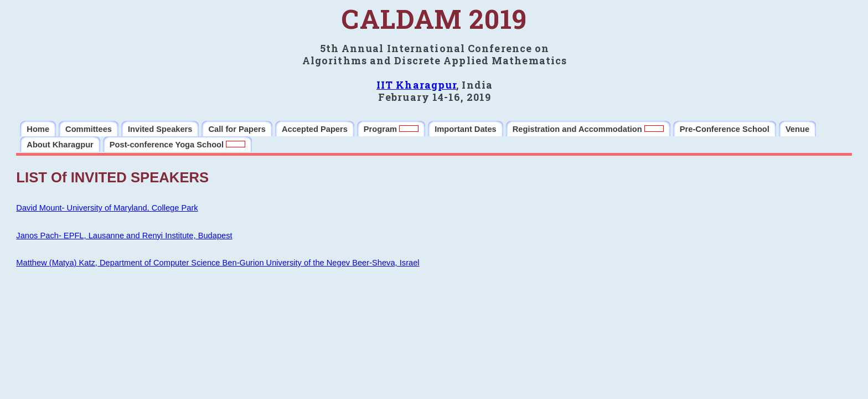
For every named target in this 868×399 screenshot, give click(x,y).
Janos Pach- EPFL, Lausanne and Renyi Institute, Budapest (124, 236)
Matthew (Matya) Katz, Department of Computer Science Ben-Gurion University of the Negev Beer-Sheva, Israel (218, 263)
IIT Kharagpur (416, 85)
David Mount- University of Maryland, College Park (107, 208)
